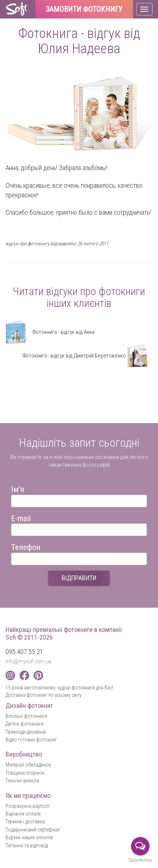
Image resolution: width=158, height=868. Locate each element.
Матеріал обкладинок (28, 765)
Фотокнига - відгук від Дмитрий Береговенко (87, 356)
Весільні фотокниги (26, 716)
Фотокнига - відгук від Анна (50, 332)
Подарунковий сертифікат (33, 830)
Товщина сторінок (25, 773)
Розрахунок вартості (28, 806)
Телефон (26, 546)
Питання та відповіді (27, 845)
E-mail (21, 517)
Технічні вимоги (22, 781)
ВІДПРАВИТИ (79, 578)
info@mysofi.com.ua (28, 661)
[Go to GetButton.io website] (140, 860)
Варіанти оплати (23, 814)
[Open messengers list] (140, 846)
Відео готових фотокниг (31, 740)
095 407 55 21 (24, 652)
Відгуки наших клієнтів (29, 837)
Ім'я (18, 488)
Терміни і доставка (25, 822)
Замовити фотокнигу (84, 10)
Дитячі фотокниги (25, 724)
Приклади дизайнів (26, 732)
